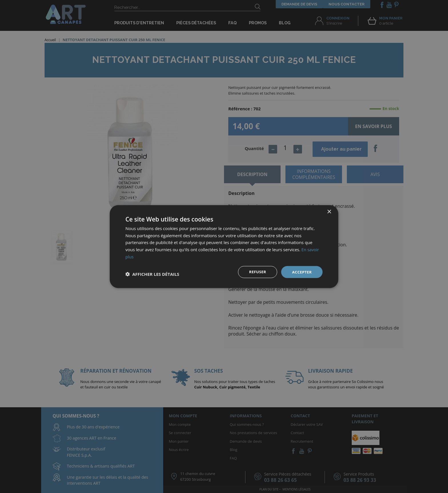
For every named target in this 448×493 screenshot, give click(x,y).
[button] (152, 274)
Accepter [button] (301, 272)
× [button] (329, 211)
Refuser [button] (256, 272)
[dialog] (224, 246)
